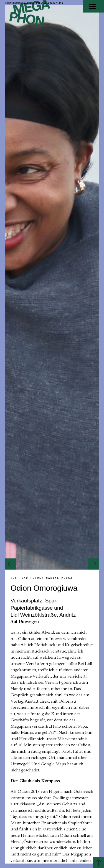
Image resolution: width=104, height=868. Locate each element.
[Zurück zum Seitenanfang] (98, 862)
